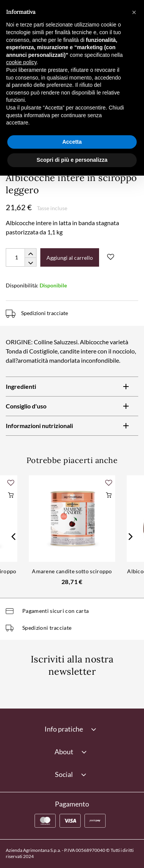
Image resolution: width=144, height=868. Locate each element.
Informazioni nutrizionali (39, 426)
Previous (13, 536)
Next (131, 536)
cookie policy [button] (21, 62)
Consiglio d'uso (26, 406)
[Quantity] (21, 257)
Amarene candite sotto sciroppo (72, 571)
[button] (134, 12)
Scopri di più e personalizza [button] (72, 160)
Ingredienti (21, 386)
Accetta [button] (72, 142)
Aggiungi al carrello (70, 258)
